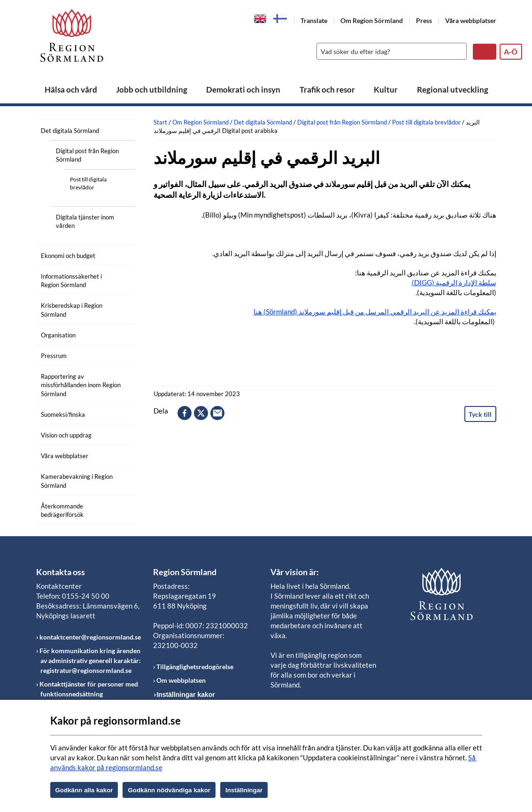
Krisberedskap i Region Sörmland (72, 310)
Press (424, 20)
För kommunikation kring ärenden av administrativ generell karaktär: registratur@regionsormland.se (90, 660)
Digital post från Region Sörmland (87, 155)
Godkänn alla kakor (84, 790)
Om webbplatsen (181, 680)
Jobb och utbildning (152, 90)
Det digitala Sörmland (70, 131)
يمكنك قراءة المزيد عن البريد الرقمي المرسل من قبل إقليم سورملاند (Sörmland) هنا (375, 312)
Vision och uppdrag (66, 435)
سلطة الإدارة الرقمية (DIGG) (454, 282)
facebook (185, 413)
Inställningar (244, 790)
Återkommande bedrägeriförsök (62, 510)
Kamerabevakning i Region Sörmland (77, 481)
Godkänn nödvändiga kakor (169, 790)
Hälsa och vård (71, 90)
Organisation (58, 335)
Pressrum (54, 356)
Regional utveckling (453, 90)
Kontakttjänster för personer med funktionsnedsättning (89, 689)
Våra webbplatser (471, 20)
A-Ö (511, 51)
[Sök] (389, 51)
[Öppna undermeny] (121, 129)
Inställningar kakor (185, 695)
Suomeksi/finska (63, 414)
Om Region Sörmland (372, 20)
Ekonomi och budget (68, 256)
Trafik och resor (327, 90)
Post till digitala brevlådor (88, 183)
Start (160, 122)
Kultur (386, 90)
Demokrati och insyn (243, 90)
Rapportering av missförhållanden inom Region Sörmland (81, 385)
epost (217, 413)
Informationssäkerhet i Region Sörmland (71, 281)
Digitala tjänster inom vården (85, 221)
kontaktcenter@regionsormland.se (90, 637)
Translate (314, 20)
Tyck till (480, 414)
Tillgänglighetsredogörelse (195, 667)
